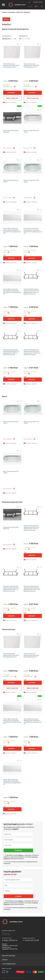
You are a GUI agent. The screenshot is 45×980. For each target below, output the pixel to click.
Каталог (5, 960)
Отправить (18, 850)
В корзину (11, 93)
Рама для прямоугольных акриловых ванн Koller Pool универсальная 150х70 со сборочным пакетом (31, 292)
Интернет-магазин (8, 956)
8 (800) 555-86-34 (10, 940)
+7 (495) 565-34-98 (31, 940)
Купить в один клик (12, 98)
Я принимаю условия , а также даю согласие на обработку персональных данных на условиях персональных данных (21, 857)
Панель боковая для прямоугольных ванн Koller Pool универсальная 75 (11, 65)
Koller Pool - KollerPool (10, 102)
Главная (4, 12)
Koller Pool (20, 12)
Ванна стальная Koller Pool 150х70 (11, 181)
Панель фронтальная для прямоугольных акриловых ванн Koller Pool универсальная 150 (12, 292)
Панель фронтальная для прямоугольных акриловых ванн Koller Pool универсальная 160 (12, 231)
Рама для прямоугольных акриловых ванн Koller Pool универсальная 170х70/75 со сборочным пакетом (32, 352)
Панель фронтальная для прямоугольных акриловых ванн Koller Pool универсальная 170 (33, 231)
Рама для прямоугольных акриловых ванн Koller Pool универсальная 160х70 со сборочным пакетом (11, 352)
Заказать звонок (38, 2)
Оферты (21, 855)
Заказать (11, 258)
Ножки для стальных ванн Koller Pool (11, 131)
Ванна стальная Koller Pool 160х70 (31, 181)
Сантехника (12, 12)
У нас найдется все (9, 964)
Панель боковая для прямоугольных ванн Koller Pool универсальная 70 (31, 65)
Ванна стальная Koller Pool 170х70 (31, 131)
